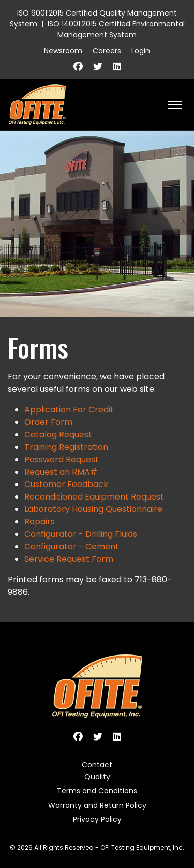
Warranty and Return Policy (97, 805)
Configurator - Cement (72, 546)
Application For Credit (69, 410)
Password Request (62, 459)
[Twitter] (98, 67)
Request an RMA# (61, 472)
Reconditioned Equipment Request (94, 497)
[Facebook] (78, 67)
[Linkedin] (117, 67)
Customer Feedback (66, 484)
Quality (97, 777)
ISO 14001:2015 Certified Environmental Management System (116, 29)
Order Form (48, 422)
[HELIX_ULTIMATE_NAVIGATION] (175, 105)
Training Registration (66, 447)
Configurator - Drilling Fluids (81, 534)
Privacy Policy (97, 819)
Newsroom (63, 51)
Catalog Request (58, 435)
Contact (97, 765)
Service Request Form (69, 559)
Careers (107, 51)
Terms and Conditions (97, 791)
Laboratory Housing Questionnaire (93, 509)
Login (141, 51)
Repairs (40, 522)
